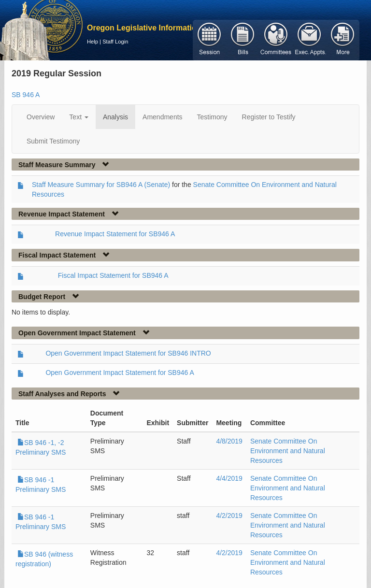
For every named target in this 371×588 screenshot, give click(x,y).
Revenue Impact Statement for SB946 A (115, 234)
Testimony (212, 117)
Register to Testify (269, 117)
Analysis (115, 117)
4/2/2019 (229, 516)
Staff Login (115, 42)
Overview (41, 117)
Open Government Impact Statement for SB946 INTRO (128, 353)
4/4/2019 (229, 478)
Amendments (162, 117)
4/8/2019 (229, 441)
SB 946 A (26, 95)
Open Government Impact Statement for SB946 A (120, 373)
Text (79, 117)
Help (93, 42)
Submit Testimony (53, 141)
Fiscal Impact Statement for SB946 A (113, 275)
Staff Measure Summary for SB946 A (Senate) (101, 185)
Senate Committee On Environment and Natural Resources (288, 451)
